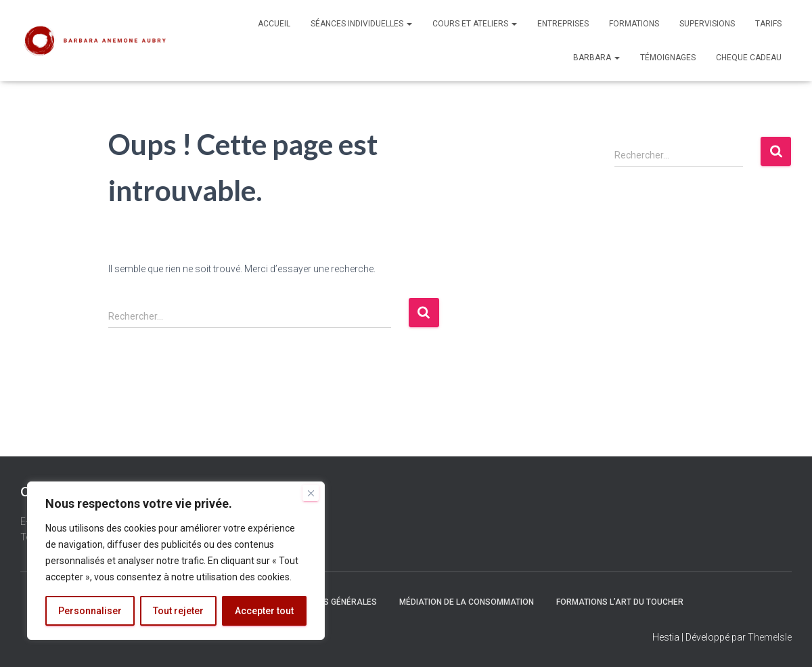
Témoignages (668, 58)
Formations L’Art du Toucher (620, 602)
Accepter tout (264, 611)
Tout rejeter (178, 611)
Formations (634, 24)
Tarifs (768, 24)
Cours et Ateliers (475, 24)
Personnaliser (90, 611)
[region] (176, 561)
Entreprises (563, 24)
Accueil (274, 24)
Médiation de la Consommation (467, 602)
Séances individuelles (361, 24)
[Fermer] (311, 493)
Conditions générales (329, 602)
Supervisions (707, 24)
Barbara (596, 58)
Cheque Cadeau (749, 58)
